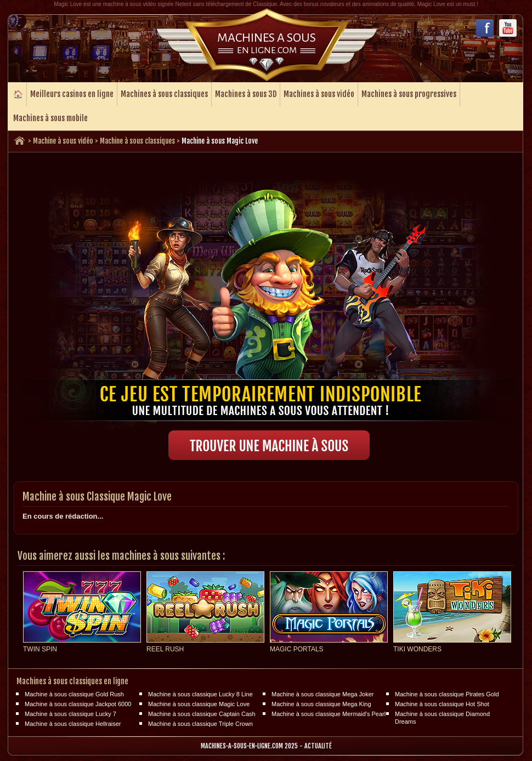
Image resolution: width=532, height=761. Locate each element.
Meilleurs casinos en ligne (72, 94)
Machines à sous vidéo (319, 94)
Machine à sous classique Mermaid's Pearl (329, 714)
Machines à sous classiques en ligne (72, 681)
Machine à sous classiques (137, 141)
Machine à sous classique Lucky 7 (70, 714)
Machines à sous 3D (246, 94)
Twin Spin (40, 649)
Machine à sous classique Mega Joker (322, 694)
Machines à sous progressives (409, 94)
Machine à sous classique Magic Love (199, 704)
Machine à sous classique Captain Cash (202, 714)
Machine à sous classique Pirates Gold (447, 694)
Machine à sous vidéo (63, 141)
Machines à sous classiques (164, 94)
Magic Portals (297, 649)
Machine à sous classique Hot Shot (442, 704)
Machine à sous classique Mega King (321, 704)
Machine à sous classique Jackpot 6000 (78, 704)
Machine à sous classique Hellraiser (73, 724)
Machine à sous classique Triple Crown (200, 724)
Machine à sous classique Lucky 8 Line (200, 694)
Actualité (318, 746)
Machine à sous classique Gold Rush (74, 694)
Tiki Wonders (417, 649)
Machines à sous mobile (50, 118)
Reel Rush (165, 649)
